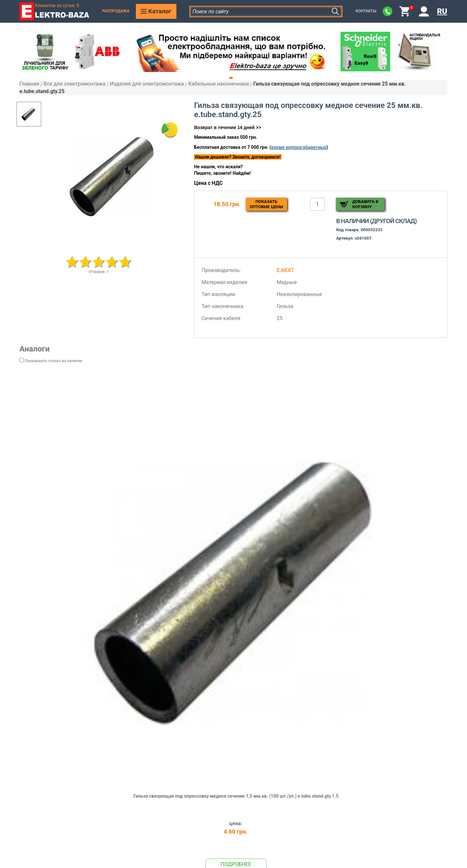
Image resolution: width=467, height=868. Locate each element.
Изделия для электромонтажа (147, 84)
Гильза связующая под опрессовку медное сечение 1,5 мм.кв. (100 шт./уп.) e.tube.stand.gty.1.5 (236, 796)
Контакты (366, 11)
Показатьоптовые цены (266, 204)
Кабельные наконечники (219, 84)
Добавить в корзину (365, 204)
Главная (29, 84)
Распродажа (116, 11)
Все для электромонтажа (74, 84)
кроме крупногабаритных (299, 147)
